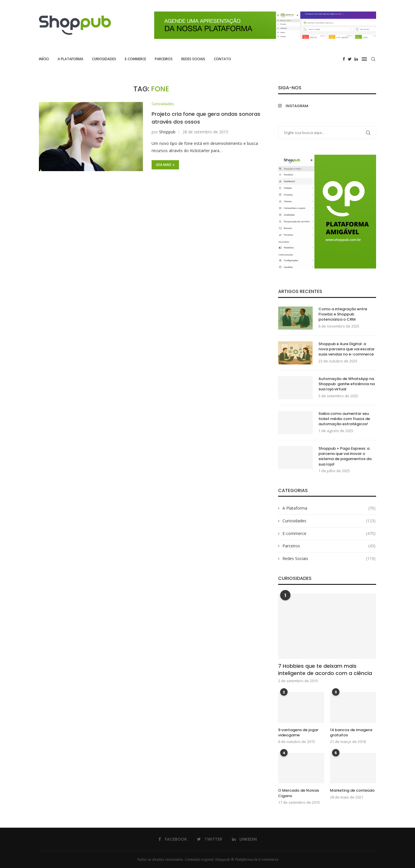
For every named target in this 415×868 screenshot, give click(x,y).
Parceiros (164, 59)
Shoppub (167, 132)
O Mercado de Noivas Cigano (299, 793)
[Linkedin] (356, 59)
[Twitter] (350, 59)
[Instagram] (301, 106)
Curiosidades (104, 59)
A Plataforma (70, 59)
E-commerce (135, 59)
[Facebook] (344, 59)
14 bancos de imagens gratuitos (351, 733)
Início (44, 59)
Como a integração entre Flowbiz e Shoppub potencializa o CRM (343, 314)
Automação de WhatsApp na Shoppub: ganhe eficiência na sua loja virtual (347, 384)
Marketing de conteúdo (352, 791)
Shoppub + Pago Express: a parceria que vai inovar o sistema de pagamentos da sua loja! (345, 456)
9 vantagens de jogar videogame (298, 733)
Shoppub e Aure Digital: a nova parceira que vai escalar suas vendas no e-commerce (347, 349)
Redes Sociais (193, 59)
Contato (222, 59)
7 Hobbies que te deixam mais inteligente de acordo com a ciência (325, 670)
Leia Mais (165, 165)
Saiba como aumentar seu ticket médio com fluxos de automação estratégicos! (344, 419)
